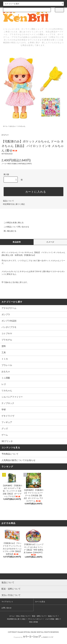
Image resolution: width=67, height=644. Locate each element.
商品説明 (17, 242)
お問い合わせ (7, 608)
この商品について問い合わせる (15, 227)
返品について (8, 201)
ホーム (5, 126)
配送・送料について (39, 616)
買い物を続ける (8, 231)
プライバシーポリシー (35, 619)
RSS (31, 622)
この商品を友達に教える (12, 223)
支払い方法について (23, 616)
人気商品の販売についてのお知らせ (18, 460)
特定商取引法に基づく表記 (14, 204)
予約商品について (10, 454)
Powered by (33, 637)
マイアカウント (7, 602)
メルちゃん (22, 126)
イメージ (50, 242)
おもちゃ (13, 126)
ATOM (36, 622)
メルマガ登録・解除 (52, 619)
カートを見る (40, 602)
